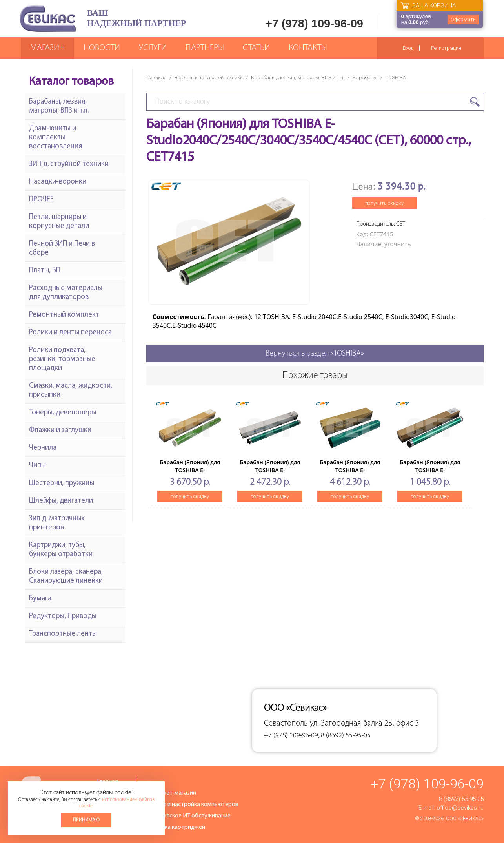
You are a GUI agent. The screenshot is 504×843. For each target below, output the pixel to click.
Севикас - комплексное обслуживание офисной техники (48, 19)
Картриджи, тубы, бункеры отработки (61, 550)
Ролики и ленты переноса (70, 333)
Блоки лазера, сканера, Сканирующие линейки (66, 577)
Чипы (37, 466)
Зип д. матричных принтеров (57, 523)
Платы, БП (45, 271)
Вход (408, 48)
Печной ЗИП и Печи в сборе (62, 248)
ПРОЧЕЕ (41, 200)
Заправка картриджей (176, 827)
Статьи (256, 48)
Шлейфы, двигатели (61, 501)
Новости (102, 48)
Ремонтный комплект (64, 315)
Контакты (308, 48)
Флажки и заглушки (60, 430)
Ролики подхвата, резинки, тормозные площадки (62, 359)
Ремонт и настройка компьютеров (192, 805)
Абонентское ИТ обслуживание (188, 816)
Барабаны (365, 78)
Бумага (40, 599)
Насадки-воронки (58, 182)
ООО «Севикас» (465, 819)
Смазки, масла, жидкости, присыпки (71, 390)
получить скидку (384, 203)
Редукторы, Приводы (63, 616)
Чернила (43, 448)
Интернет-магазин (171, 793)
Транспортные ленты (63, 634)
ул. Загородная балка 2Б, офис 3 (364, 723)
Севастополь (286, 723)
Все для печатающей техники (209, 78)
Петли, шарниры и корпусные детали (59, 222)
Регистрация (446, 48)
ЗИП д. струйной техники (69, 164)
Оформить (463, 19)
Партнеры (205, 48)
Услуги (153, 48)
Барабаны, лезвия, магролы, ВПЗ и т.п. (298, 78)
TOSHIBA (396, 78)
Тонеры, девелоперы (63, 413)
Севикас (156, 78)
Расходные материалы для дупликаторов (66, 293)
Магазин (47, 48)
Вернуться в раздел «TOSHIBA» (315, 354)
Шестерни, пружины (62, 483)
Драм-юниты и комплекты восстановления (55, 138)
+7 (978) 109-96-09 (314, 24)
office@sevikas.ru (460, 808)
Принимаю (86, 820)
